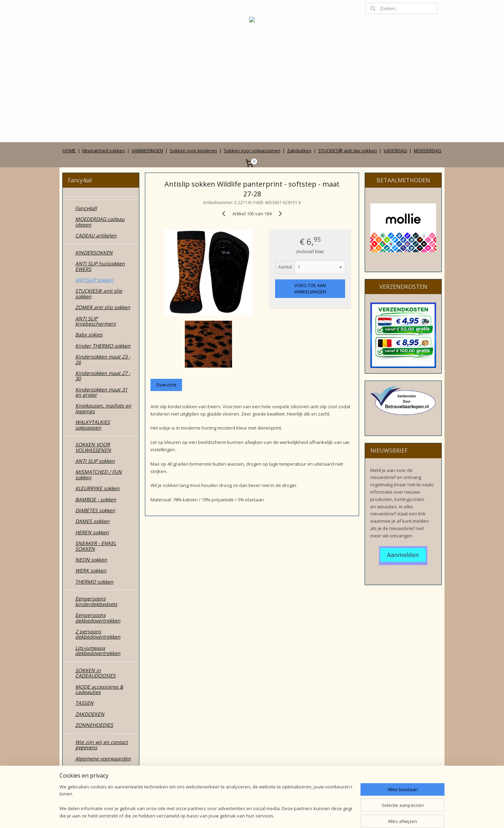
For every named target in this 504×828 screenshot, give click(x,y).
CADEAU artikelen (96, 235)
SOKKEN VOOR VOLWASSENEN (93, 447)
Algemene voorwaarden (103, 759)
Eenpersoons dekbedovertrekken (98, 618)
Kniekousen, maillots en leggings (103, 408)
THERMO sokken (94, 582)
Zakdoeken (299, 151)
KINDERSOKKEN (94, 253)
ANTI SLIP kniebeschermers (96, 321)
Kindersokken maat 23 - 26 (103, 359)
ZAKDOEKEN (90, 714)
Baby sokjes (89, 335)
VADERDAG (395, 151)
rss (236, 815)
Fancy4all (86, 208)
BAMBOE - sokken (96, 499)
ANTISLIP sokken (94, 280)
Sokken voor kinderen (193, 151)
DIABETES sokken (95, 510)
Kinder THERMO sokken (103, 346)
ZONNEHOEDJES (94, 725)
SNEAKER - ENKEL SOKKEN (96, 546)
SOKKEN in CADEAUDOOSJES (95, 673)
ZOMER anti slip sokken (103, 307)
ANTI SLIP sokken (95, 461)
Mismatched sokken (104, 151)
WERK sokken (91, 570)
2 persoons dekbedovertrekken (98, 634)
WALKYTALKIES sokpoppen (93, 425)
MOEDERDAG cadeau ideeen (100, 222)
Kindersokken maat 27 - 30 (103, 376)
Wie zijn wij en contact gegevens (101, 745)
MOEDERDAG (428, 151)
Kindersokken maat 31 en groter (101, 392)
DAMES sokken (92, 521)
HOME (69, 151)
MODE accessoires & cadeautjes (99, 689)
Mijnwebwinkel (324, 815)
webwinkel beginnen (262, 815)
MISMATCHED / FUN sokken (99, 474)
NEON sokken (91, 560)
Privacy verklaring (96, 769)
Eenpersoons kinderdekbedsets (96, 601)
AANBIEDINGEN (147, 151)
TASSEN (84, 703)
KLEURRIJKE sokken (97, 488)
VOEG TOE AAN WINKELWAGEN (310, 288)
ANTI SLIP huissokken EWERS (100, 266)
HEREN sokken (92, 532)
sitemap (221, 815)
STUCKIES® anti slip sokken (348, 151)
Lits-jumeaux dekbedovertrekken (98, 650)
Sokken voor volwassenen (252, 151)
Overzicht (166, 385)
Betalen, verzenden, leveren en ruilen (99, 783)
